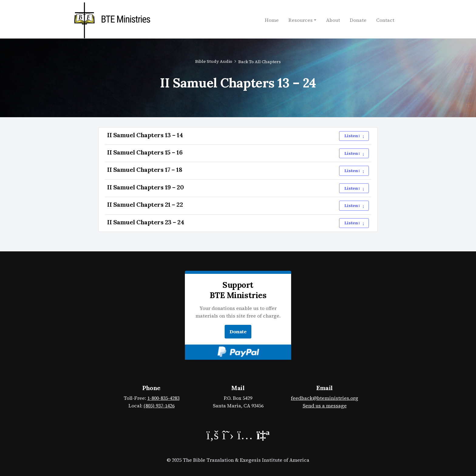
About (333, 20)
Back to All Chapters (260, 62)
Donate (358, 20)
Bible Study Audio (214, 61)
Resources (301, 20)
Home (272, 20)
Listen (354, 136)
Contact (385, 20)
